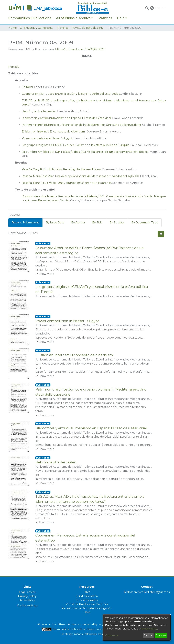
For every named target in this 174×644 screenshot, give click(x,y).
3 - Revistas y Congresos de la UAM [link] (37, 28)
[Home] (40, 8)
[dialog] (137, 628)
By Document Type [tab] (145, 223)
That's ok (161, 635)
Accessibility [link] (27, 600)
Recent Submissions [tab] (25, 223)
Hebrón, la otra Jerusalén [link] (56, 462)
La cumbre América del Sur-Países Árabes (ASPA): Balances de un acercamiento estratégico (85, 152)
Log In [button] (160, 8)
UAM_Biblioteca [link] (87, 596)
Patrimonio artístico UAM (99, 634)
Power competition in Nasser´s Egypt (47, 138)
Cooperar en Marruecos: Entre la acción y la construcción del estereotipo (71, 94)
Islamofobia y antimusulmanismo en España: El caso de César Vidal (66, 118)
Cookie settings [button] (27, 605)
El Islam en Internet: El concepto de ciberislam (53, 132)
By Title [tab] (97, 223)
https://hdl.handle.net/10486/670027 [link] (80, 49)
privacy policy (149, 629)
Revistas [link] (63, 28)
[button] (147, 8)
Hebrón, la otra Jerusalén (39, 111)
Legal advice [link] (27, 592)
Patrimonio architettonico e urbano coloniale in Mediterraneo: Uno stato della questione (81, 125)
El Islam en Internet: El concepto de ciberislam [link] (74, 355)
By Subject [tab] (117, 223)
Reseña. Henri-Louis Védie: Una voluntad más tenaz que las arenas (67, 183)
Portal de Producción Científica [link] (87, 604)
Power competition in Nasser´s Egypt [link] (67, 321)
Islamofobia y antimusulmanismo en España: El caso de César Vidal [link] (91, 428)
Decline (148, 635)
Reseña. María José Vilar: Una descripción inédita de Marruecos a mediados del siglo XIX (80, 176)
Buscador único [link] (87, 600)
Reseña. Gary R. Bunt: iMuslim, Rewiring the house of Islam (61, 169)
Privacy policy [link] (27, 596)
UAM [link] (87, 592)
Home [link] (13, 28)
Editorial (27, 87)
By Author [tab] (78, 223)
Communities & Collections (30, 18)
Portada (14, 67)
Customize (112, 635)
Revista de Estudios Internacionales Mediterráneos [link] (89, 28)
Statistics (105, 18)
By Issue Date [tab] (55, 223)
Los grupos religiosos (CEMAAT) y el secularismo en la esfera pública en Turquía (76, 145)
